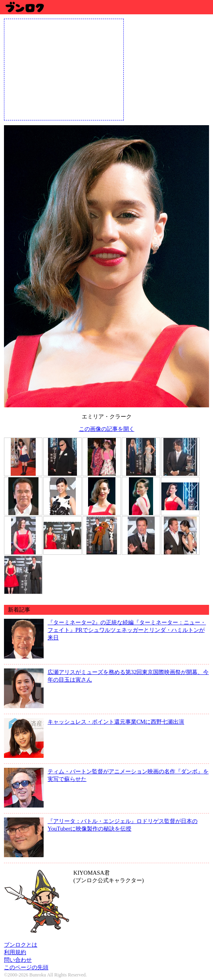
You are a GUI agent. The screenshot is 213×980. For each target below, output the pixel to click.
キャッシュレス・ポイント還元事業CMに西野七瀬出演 (116, 722)
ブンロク (24, 7)
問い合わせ (18, 960)
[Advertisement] (64, 69)
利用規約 (15, 952)
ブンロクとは (21, 945)
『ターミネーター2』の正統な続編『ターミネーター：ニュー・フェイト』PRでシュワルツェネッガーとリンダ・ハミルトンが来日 (127, 630)
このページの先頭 (26, 967)
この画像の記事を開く (107, 429)
